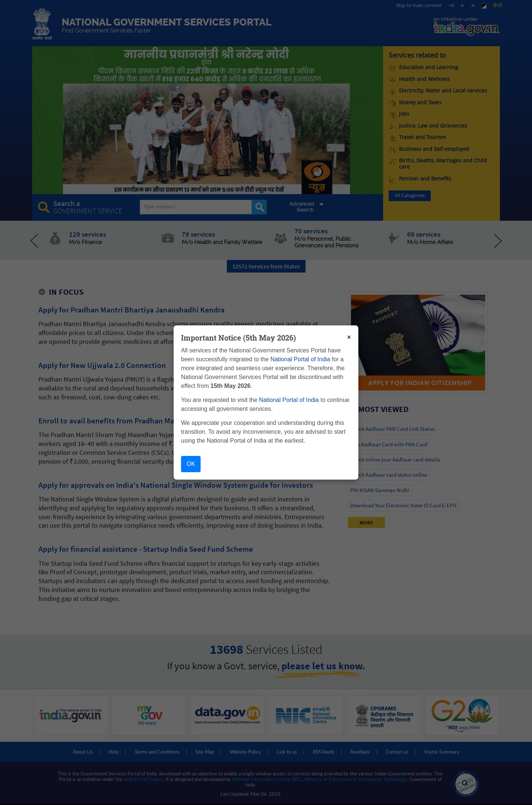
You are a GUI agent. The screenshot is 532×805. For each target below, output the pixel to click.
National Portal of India (300, 359)
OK (191, 464)
